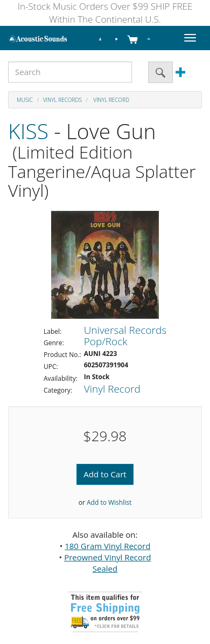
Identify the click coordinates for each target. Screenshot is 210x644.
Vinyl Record (111, 100)
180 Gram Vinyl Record (107, 546)
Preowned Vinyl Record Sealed (107, 563)
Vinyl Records (62, 100)
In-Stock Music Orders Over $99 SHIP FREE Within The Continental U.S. (105, 13)
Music (25, 100)
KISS (28, 131)
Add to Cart (105, 474)
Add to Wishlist (109, 502)
